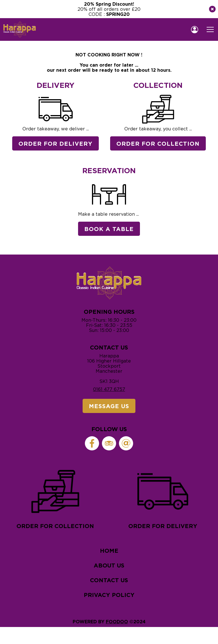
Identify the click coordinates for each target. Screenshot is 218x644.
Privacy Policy (109, 595)
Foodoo (117, 622)
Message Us (109, 406)
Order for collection (55, 497)
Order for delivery (163, 497)
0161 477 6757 (109, 389)
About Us (109, 565)
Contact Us (109, 580)
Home (109, 550)
